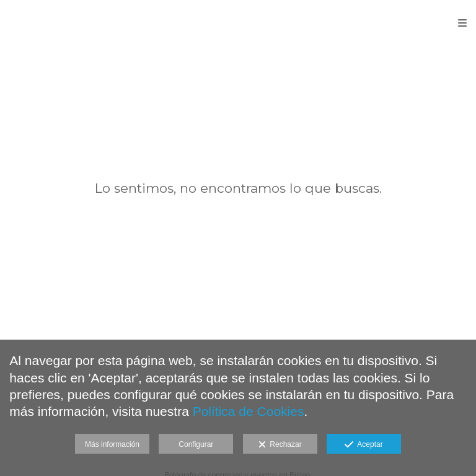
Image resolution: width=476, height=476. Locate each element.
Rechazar (280, 445)
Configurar (196, 444)
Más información (112, 444)
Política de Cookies (249, 411)
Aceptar (364, 445)
